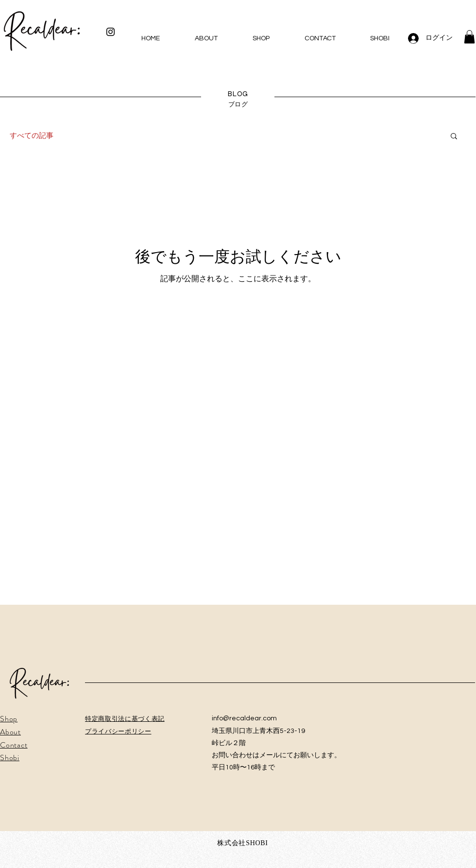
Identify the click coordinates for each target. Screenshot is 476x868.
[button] (469, 37)
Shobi (10, 757)
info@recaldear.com (244, 718)
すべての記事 (32, 136)
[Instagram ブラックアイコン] (110, 32)
